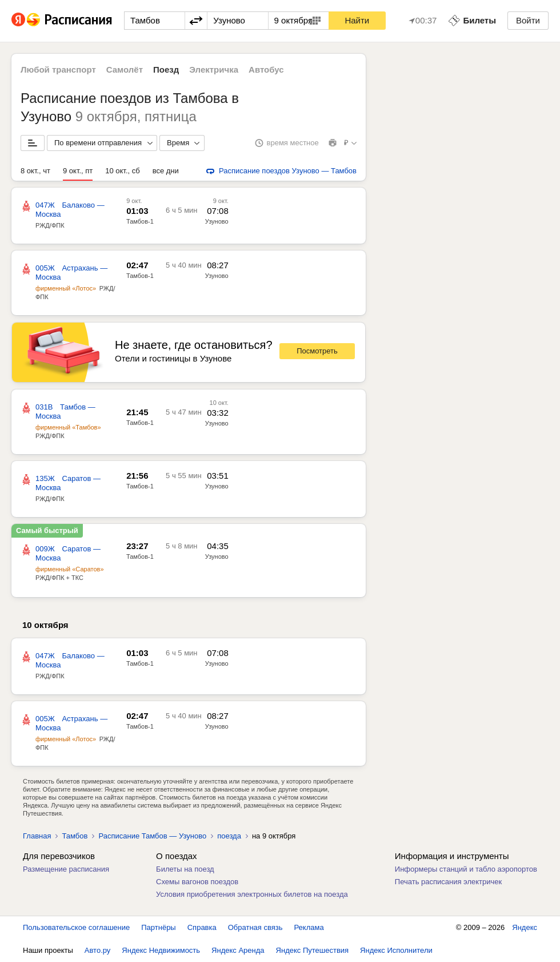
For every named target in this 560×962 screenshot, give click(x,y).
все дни (166, 171)
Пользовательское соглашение (76, 927)
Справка (202, 927)
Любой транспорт (58, 69)
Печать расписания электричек (448, 882)
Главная (37, 836)
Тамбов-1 (140, 221)
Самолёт (125, 69)
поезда (229, 836)
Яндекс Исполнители (396, 950)
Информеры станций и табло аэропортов (466, 869)
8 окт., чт (35, 171)
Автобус (266, 69)
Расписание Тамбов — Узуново (152, 836)
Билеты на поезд (185, 869)
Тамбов (75, 836)
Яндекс (525, 927)
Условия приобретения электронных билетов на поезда (252, 894)
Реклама (309, 927)
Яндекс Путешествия (313, 950)
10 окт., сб (122, 171)
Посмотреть (317, 351)
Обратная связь (255, 927)
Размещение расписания (66, 869)
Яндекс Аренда (238, 950)
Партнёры (158, 927)
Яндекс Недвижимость (161, 950)
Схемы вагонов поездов (197, 882)
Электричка (214, 69)
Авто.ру (98, 950)
